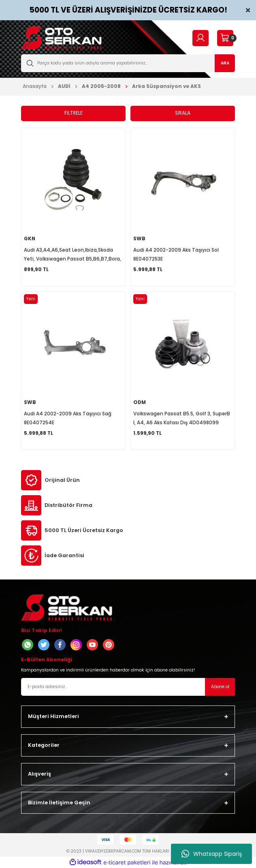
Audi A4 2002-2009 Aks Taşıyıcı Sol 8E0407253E (176, 254)
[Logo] (61, 38)
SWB (139, 239)
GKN (30, 239)
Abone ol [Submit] (220, 687)
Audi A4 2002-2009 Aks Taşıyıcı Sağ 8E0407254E (68, 418)
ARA (225, 63)
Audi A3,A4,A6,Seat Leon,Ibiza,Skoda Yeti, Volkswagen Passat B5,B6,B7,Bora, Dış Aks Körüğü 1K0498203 (73, 255)
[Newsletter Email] (128, 687)
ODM (140, 402)
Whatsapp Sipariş (212, 854)
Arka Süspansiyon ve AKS (166, 86)
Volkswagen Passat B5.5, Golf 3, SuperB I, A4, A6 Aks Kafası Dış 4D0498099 (182, 418)
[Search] (128, 63)
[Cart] (225, 38)
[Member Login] (201, 38)
